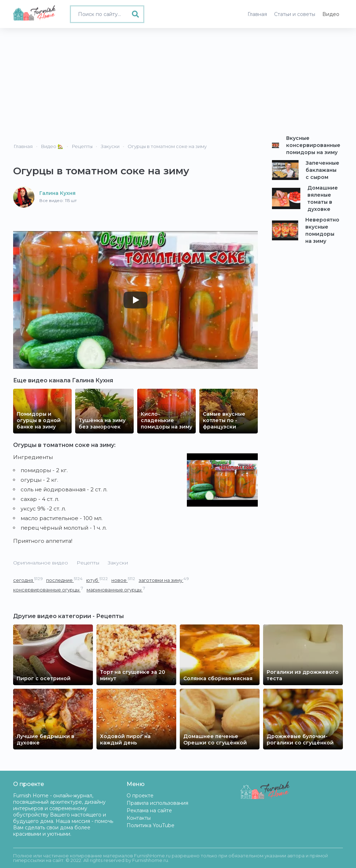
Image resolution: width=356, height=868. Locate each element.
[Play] (135, 300)
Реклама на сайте (149, 810)
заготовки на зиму (164, 580)
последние (64, 580)
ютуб (97, 580)
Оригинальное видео (41, 563)
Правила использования (157, 803)
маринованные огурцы (116, 589)
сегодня (28, 580)
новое (123, 580)
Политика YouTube (151, 825)
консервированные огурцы (48, 589)
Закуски (118, 563)
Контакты (139, 818)
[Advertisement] (178, 81)
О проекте (140, 796)
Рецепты (88, 563)
